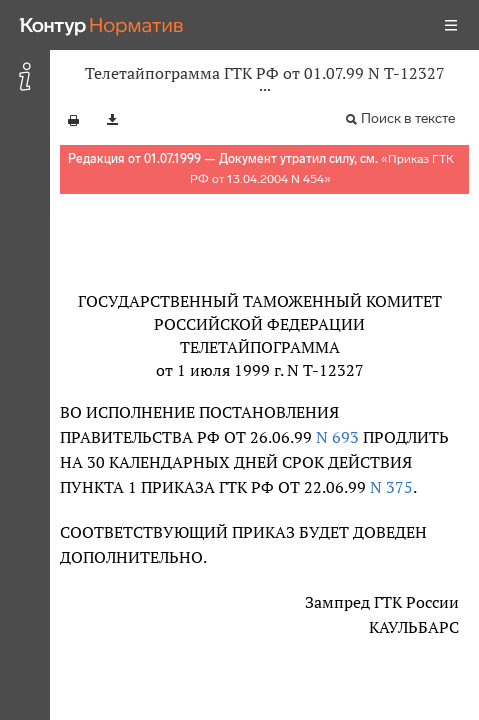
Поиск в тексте (408, 118)
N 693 (335, 437)
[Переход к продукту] (102, 25)
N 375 (389, 487)
